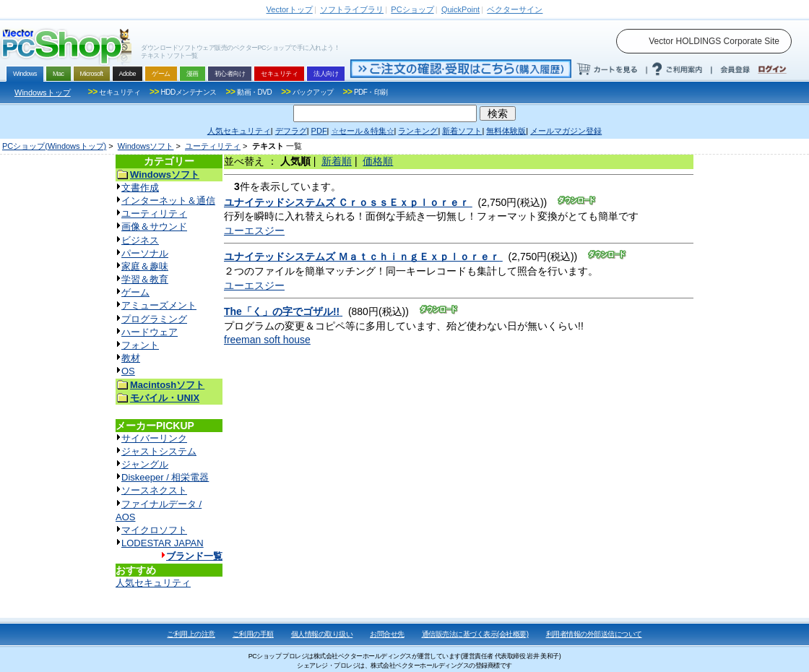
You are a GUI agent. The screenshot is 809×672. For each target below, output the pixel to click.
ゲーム (135, 292)
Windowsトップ (43, 92)
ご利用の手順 (253, 634)
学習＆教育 (145, 279)
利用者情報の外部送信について (594, 634)
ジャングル (145, 464)
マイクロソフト (154, 530)
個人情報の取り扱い (322, 634)
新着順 (337, 161)
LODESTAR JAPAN (163, 543)
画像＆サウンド (154, 227)
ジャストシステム (159, 451)
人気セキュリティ (153, 583)
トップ (290, 9)
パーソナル (145, 253)
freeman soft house (267, 340)
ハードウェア (150, 332)
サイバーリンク (154, 438)
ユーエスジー (254, 231)
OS (128, 371)
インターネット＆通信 (168, 201)
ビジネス (140, 240)
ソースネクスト (154, 490)
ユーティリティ (213, 146)
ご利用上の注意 (191, 634)
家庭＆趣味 (145, 266)
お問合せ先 (387, 634)
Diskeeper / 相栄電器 (165, 477)
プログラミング (154, 319)
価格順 (378, 161)
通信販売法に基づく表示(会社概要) (475, 634)
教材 (131, 358)
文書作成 (140, 188)
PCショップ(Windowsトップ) (54, 146)
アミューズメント (159, 305)
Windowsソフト (146, 146)
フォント (140, 345)
